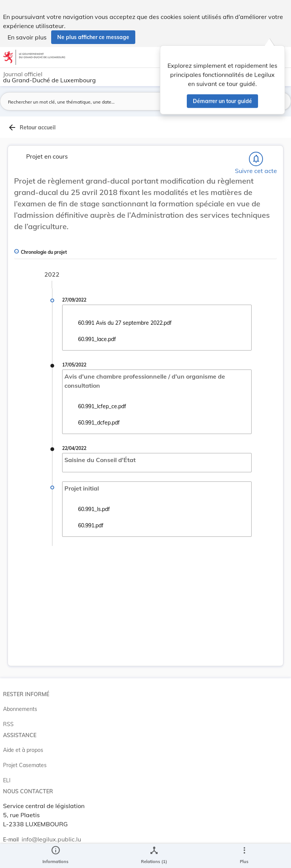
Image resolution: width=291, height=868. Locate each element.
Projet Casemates (25, 765)
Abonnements (20, 709)
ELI (7, 780)
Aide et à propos (23, 750)
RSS (8, 724)
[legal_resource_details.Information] (56, 856)
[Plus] (244, 856)
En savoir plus (27, 37)
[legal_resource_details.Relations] (154, 856)
